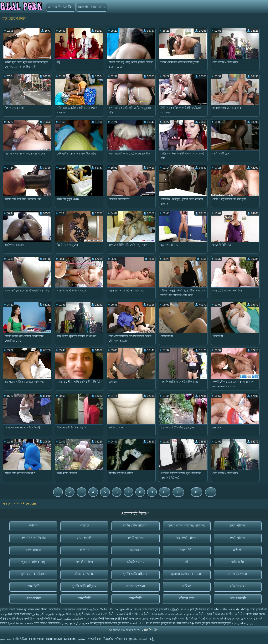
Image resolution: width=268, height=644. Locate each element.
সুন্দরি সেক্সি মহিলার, (135, 525)
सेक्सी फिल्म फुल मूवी (34, 619)
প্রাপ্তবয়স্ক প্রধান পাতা (127, 630)
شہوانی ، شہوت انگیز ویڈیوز (49, 614)
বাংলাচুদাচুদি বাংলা (174, 619)
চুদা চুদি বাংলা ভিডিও (12, 609)
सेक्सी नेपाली (50, 619)
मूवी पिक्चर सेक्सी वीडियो (36, 609)
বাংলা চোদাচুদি (143, 619)
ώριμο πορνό (54, 639)
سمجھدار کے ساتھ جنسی (76, 623)
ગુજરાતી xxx (127, 609)
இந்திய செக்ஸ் (180, 609)
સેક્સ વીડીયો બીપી (127, 614)
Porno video (36, 639)
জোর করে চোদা (94, 614)
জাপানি (85, 550)
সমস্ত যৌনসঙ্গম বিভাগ (92, 7)
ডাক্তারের (136, 550)
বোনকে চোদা (239, 619)
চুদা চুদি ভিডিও (15, 619)
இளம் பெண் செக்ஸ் (20, 623)
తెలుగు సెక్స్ (243, 609)
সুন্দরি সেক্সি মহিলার (33, 538)
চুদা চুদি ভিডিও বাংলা (202, 609)
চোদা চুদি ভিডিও (120, 623)
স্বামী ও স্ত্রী (238, 562)
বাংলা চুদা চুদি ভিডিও (159, 609)
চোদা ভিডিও (110, 614)
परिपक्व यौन (157, 619)
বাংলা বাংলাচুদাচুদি (221, 623)
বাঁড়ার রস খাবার (84, 574)
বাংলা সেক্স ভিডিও (180, 623)
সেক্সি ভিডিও (55, 609)
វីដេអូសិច (108, 639)
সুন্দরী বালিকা (238, 525)
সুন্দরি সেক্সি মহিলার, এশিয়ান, (187, 525)
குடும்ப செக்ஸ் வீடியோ (105, 609)
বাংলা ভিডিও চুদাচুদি (158, 623)
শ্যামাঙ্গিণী (187, 550)
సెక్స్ (192, 623)
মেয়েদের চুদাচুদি (75, 614)
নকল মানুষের (33, 550)
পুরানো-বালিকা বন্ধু (33, 562)
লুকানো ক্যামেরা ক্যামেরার (187, 574)
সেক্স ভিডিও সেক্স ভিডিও (207, 614)
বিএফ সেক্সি (141, 609)
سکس (82, 639)
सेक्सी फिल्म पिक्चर (23, 614)
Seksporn (70, 639)
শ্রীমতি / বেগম (136, 562)
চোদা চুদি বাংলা (258, 609)
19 (196, 492)
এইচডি (85, 525)
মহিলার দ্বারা (238, 586)
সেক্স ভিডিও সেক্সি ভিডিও (76, 609)
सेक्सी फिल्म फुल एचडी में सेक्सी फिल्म (116, 619)
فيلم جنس (6, 639)
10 (165, 492)
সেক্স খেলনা (33, 598)
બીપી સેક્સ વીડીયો (195, 619)
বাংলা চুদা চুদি (203, 623)
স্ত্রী (187, 562)
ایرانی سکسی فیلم (68, 619)
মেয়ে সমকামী (85, 538)
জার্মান (33, 525)
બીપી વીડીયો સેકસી (225, 609)
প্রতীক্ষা (238, 550)
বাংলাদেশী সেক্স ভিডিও (233, 614)
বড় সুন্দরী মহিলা (187, 538)
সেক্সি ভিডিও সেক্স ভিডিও (48, 623)
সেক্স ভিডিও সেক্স (148, 614)
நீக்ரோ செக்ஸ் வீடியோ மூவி (175, 614)
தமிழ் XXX (6, 614)
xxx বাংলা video (89, 619)
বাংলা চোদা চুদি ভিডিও (219, 619)
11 (178, 492)
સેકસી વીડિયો (138, 623)
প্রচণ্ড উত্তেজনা (238, 574)
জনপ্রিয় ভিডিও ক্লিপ (61, 7)
